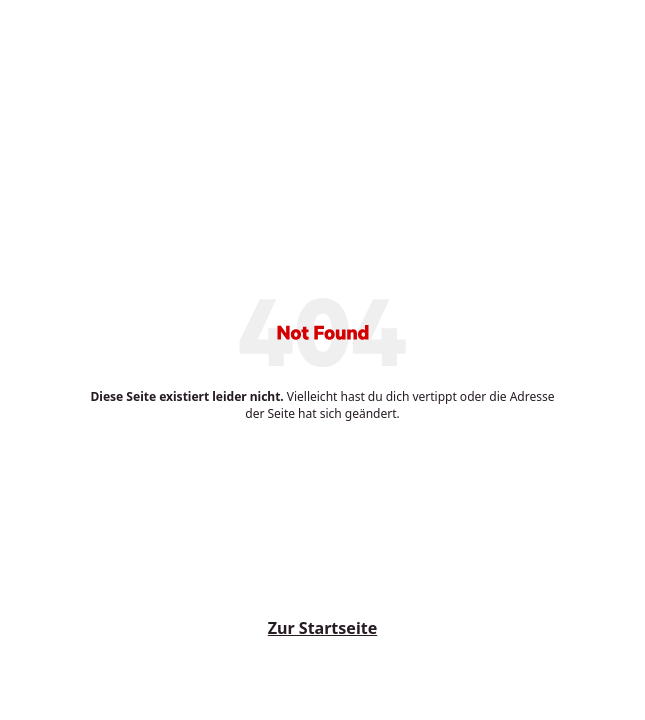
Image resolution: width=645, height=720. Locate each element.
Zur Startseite (322, 628)
